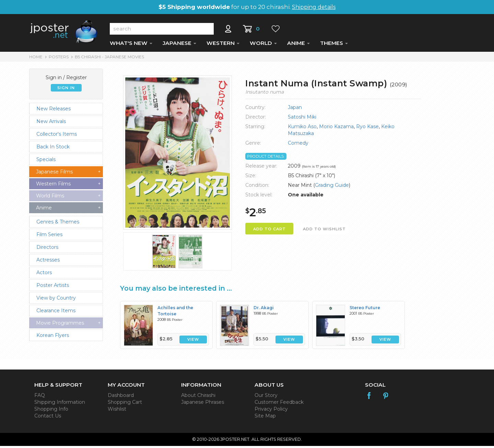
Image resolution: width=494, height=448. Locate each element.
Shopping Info (51, 411)
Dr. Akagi (264, 310)
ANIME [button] (298, 45)
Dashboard (121, 397)
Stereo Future (365, 310)
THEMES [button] (334, 45)
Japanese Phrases (203, 404)
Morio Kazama (336, 129)
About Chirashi (198, 397)
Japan (295, 109)
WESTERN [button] (223, 45)
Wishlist (117, 411)
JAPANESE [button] (179, 45)
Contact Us (48, 418)
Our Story (266, 397)
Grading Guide (332, 187)
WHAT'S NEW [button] (131, 45)
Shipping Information (60, 404)
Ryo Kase (367, 129)
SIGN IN (66, 90)
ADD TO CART (269, 231)
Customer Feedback (279, 404)
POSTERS (59, 59)
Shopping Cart (125, 404)
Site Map (265, 418)
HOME (36, 59)
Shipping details (314, 7)
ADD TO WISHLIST (324, 231)
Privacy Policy (271, 411)
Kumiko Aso (302, 129)
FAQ (40, 397)
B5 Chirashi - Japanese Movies (109, 59)
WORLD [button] (263, 45)
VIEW (193, 342)
